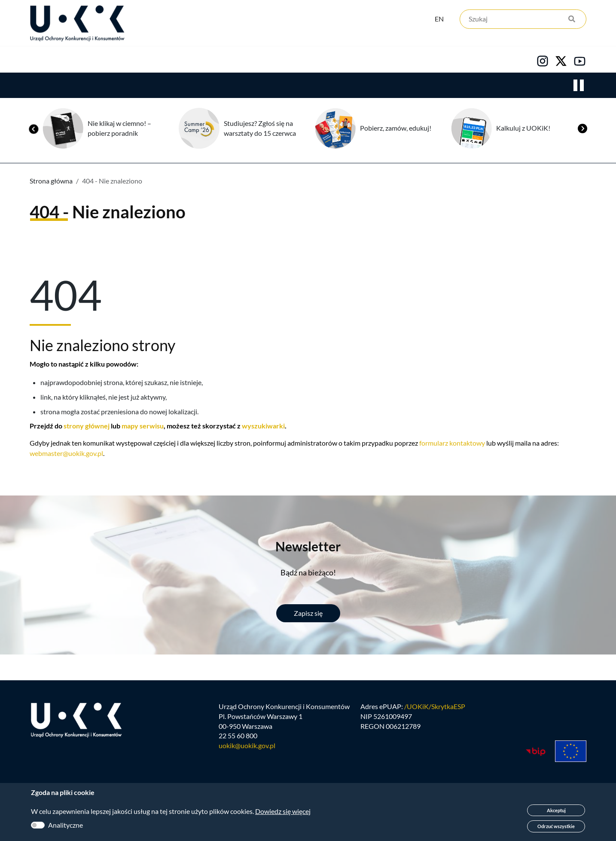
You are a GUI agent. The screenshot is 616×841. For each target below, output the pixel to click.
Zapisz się (308, 614)
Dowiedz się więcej (283, 811)
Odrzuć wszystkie (556, 826)
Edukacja (256, 61)
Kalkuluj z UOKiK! (523, 129)
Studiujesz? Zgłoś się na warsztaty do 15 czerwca (260, 129)
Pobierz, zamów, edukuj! (396, 129)
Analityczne (66, 825)
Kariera (318, 61)
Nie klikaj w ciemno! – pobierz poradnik (119, 129)
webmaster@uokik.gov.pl (66, 454)
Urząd (40, 61)
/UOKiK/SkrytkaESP (435, 710)
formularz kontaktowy (452, 444)
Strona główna (51, 182)
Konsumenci (184, 61)
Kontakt (380, 61)
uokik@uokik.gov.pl (247, 749)
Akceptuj (556, 810)
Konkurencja (106, 61)
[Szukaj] (523, 20)
